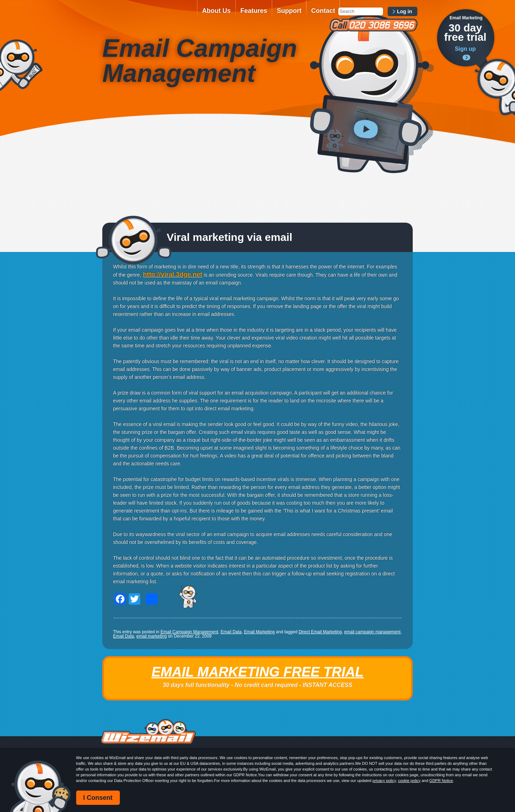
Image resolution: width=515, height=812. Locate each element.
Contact (323, 11)
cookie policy (409, 781)
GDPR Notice (441, 781)
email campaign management (372, 632)
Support (289, 11)
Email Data (231, 632)
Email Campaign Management (189, 632)
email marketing (151, 636)
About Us (216, 11)
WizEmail (147, 15)
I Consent (98, 798)
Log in (404, 11)
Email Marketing (259, 632)
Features (254, 11)
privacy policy (384, 781)
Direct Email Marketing (320, 632)
